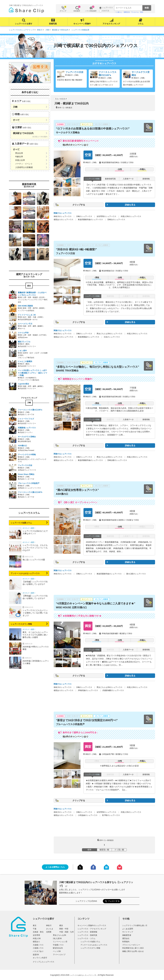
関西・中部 (64, 929)
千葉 (35, 929)
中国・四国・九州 (66, 932)
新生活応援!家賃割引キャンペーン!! (81, 141)
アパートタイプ (59, 955)
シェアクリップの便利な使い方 (135, 925)
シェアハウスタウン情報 (21, 624)
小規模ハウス (38, 948)
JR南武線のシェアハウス (88, 690)
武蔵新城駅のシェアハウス (113, 690)
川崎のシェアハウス (84, 216)
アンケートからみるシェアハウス (25, 573)
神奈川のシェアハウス (63, 216)
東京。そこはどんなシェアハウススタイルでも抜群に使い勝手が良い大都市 (35, 635)
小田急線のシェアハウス (88, 815)
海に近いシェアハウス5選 (34, 560)
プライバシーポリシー (131, 945)
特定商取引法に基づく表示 (133, 948)
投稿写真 (53, 24)
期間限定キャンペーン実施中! (78, 379)
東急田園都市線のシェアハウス (90, 220)
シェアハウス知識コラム (21, 523)
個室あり (36, 942)
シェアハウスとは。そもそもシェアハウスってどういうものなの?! (35, 548)
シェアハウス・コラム (86, 938)
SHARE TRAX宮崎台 (67, 371)
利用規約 (126, 942)
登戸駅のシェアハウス (111, 815)
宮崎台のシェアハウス (116, 220)
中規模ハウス (58, 945)
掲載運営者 (127, 935)
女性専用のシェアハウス (106, 216)
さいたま (50, 929)
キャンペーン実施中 (82, 24)
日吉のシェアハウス (112, 337)
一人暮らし (119, 12)
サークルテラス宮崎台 (68, 133)
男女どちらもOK (60, 935)
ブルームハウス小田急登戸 (70, 724)
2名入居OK (57, 938)
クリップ (63, 9)
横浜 (61, 925)
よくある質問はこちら (55, 867)
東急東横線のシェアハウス (89, 337)
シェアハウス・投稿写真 (87, 935)
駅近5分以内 (58, 948)
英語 (142, 12)
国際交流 (127, 12)
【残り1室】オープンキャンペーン (80, 502)
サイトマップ (128, 932)
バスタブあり (38, 951)
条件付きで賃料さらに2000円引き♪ (80, 732)
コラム (141, 24)
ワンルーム (135, 12)
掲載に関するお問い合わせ (133, 951)
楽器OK (36, 955)
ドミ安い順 (119, 850)
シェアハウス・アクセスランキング (92, 929)
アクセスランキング (111, 24)
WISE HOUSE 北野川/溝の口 (71, 607)
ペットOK (57, 951)
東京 (35, 925)
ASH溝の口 (62, 494)
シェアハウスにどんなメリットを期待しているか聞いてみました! (35, 613)
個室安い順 (104, 850)
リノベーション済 (60, 942)
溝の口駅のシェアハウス (136, 574)
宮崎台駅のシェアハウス (117, 460)
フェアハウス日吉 (65, 253)
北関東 (49, 932)
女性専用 (36, 935)
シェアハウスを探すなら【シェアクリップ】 (83, 975)
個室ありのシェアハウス (64, 220)
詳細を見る (130, 205)
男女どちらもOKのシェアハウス (110, 334)
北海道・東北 (38, 932)
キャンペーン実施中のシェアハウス (92, 925)
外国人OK (37, 938)
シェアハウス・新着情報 (87, 932)
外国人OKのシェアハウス (131, 216)
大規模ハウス (38, 945)
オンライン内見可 (40, 958)
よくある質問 (128, 929)
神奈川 (49, 925)
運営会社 (126, 938)
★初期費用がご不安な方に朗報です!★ (82, 616)
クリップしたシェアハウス (44, 962)
